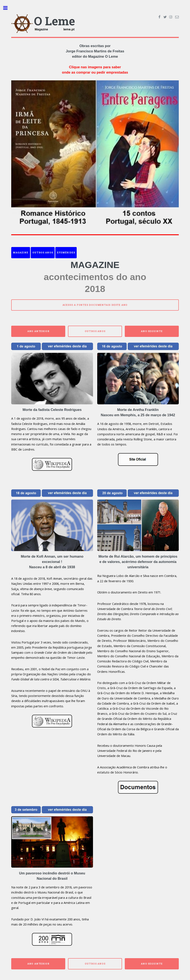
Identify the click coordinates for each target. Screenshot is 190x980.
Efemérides (66, 253)
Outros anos (43, 253)
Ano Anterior (38, 331)
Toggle (8, 8)
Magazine (21, 253)
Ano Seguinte (152, 331)
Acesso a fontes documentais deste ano (95, 305)
